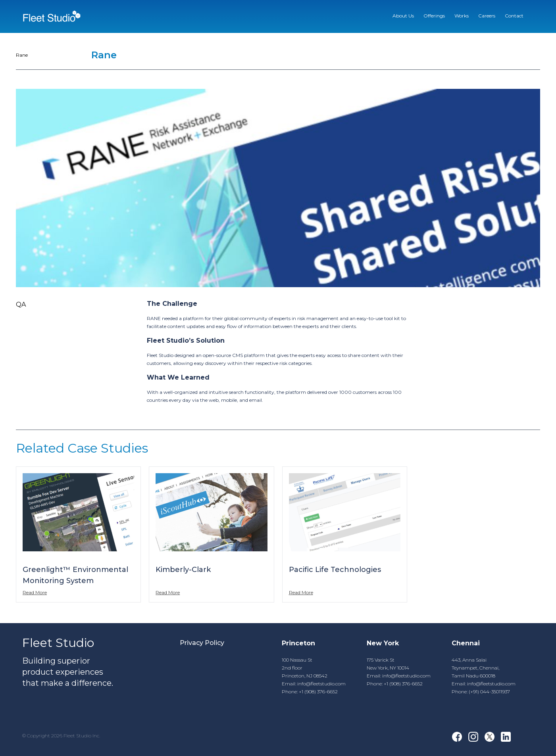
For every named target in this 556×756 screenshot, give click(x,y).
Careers (487, 16)
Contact (514, 16)
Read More (35, 592)
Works (462, 16)
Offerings (434, 16)
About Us (403, 16)
